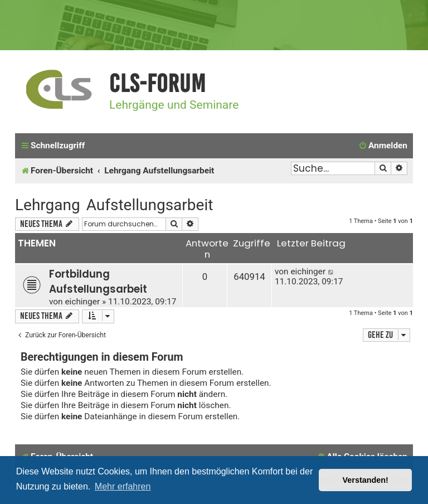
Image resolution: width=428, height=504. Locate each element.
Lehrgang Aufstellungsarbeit (114, 205)
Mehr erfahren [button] (123, 486)
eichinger (82, 302)
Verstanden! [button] (366, 480)
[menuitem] (383, 146)
